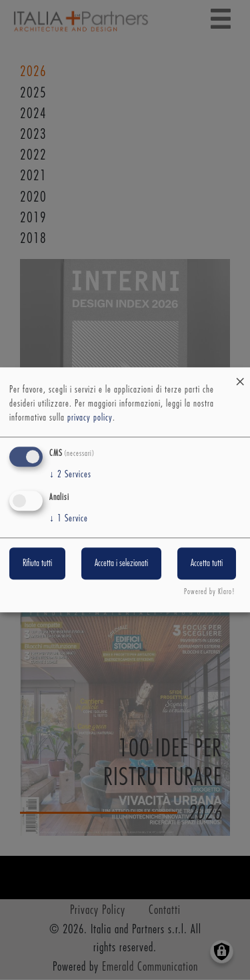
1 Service (69, 519)
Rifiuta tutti (37, 563)
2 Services (70, 475)
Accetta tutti (207, 563)
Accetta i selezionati (121, 563)
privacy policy (90, 418)
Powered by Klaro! (210, 592)
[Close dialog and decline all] (240, 376)
